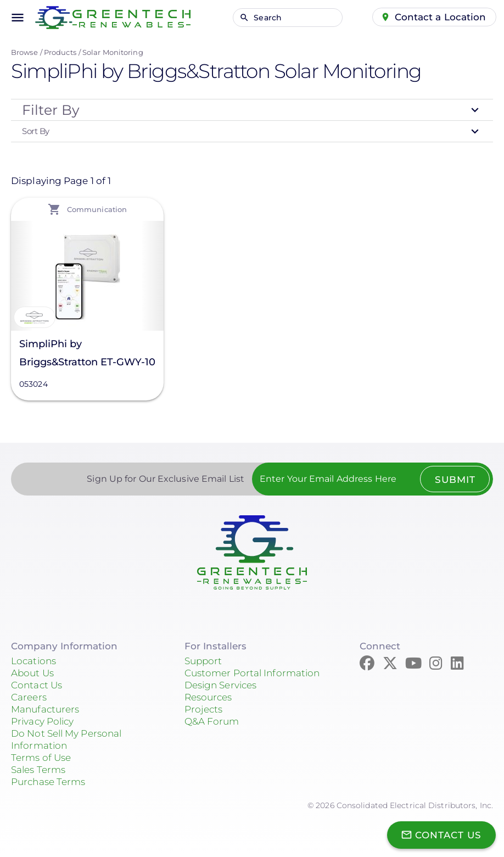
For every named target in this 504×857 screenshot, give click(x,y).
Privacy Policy (42, 721)
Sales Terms (38, 770)
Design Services (221, 685)
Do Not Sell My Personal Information (66, 739)
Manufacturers (45, 709)
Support (203, 661)
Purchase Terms (48, 782)
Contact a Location (441, 17)
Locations (33, 661)
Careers (29, 697)
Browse (24, 52)
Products (60, 52)
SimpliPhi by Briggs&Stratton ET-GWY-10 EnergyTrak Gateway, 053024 (87, 355)
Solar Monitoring (113, 52)
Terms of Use (41, 758)
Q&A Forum (212, 721)
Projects (204, 709)
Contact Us (37, 685)
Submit (455, 480)
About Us (32, 673)
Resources (208, 697)
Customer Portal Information (252, 673)
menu (18, 18)
